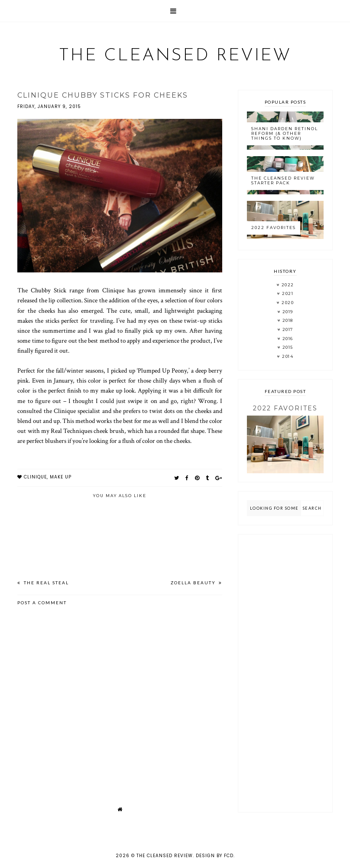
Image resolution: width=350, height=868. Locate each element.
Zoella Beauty (194, 583)
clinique (35, 477)
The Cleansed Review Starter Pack (283, 180)
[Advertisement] (285, 673)
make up (61, 477)
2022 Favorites (274, 228)
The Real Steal (45, 583)
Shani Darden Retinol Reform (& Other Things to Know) (285, 133)
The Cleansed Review (175, 56)
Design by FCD (215, 856)
